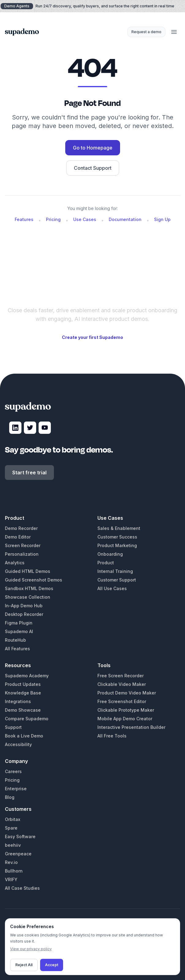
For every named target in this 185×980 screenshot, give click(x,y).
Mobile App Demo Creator (125, 719)
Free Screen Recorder (121, 676)
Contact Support (93, 168)
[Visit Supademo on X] (30, 428)
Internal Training (115, 571)
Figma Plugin (19, 623)
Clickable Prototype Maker (126, 710)
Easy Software (20, 836)
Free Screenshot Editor (122, 701)
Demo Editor (18, 537)
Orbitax (13, 819)
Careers (13, 771)
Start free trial (29, 472)
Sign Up (162, 219)
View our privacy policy (31, 949)
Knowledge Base (23, 693)
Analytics (15, 563)
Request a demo (146, 32)
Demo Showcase (23, 710)
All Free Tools (112, 736)
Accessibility (18, 744)
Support (13, 727)
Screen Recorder (23, 545)
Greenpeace (18, 854)
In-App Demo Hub (24, 606)
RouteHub (15, 640)
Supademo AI (19, 631)
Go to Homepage (93, 148)
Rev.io (11, 862)
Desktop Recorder (24, 614)
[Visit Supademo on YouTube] (45, 428)
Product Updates (23, 684)
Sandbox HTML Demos (29, 588)
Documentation (125, 219)
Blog (10, 797)
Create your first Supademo (92, 337)
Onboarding (110, 554)
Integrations (18, 701)
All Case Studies (22, 888)
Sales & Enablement (119, 528)
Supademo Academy (27, 676)
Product (106, 563)
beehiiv (13, 845)
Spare (11, 828)
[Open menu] (174, 32)
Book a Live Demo (24, 736)
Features (24, 219)
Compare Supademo (27, 719)
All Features (17, 649)
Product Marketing (117, 545)
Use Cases (85, 219)
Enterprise (16, 789)
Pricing (53, 219)
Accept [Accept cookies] (52, 965)
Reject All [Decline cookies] (24, 965)
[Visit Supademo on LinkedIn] (15, 428)
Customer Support (117, 580)
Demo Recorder (21, 528)
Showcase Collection (28, 597)
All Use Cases (112, 588)
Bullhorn (14, 871)
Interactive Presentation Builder (131, 727)
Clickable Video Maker (122, 684)
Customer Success (117, 537)
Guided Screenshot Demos (34, 580)
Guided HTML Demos (28, 571)
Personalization (22, 554)
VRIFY (11, 879)
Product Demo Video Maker (127, 693)
